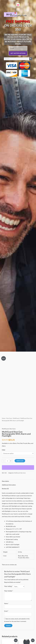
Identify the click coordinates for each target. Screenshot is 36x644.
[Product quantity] (7, 461)
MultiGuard (16, 418)
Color (4, 450)
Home (4, 418)
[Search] (31, 59)
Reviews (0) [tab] (5, 489)
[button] (18, 5)
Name (6, 603)
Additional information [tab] (9, 485)
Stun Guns (9, 418)
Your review (9, 591)
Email (6, 611)
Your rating (8, 586)
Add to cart (20, 461)
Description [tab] (5, 481)
